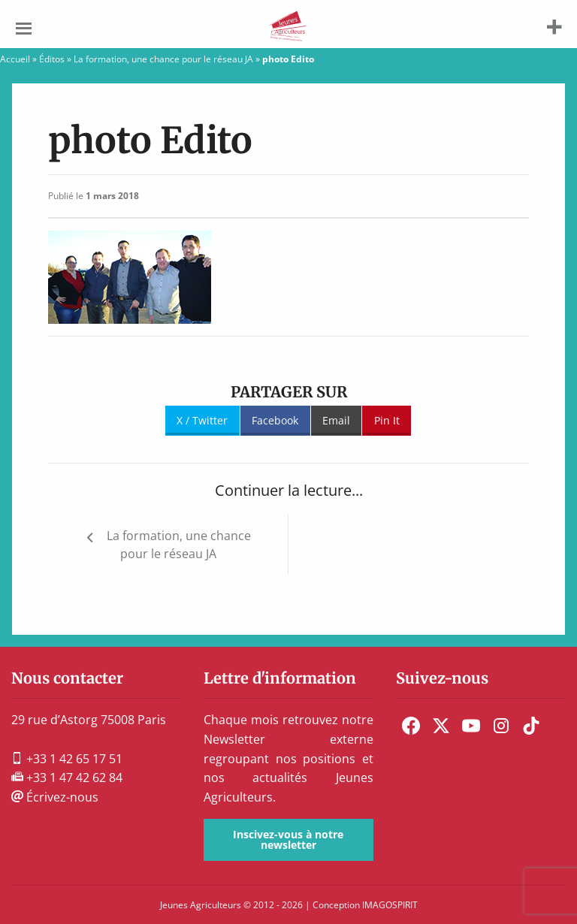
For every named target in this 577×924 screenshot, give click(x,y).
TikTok (531, 726)
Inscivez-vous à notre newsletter (288, 839)
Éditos (52, 59)
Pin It (387, 420)
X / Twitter (202, 420)
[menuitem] (411, 726)
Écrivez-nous (55, 797)
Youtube (471, 726)
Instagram (501, 726)
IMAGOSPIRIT (390, 905)
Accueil (15, 59)
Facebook (275, 420)
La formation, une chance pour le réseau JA (163, 59)
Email (336, 420)
